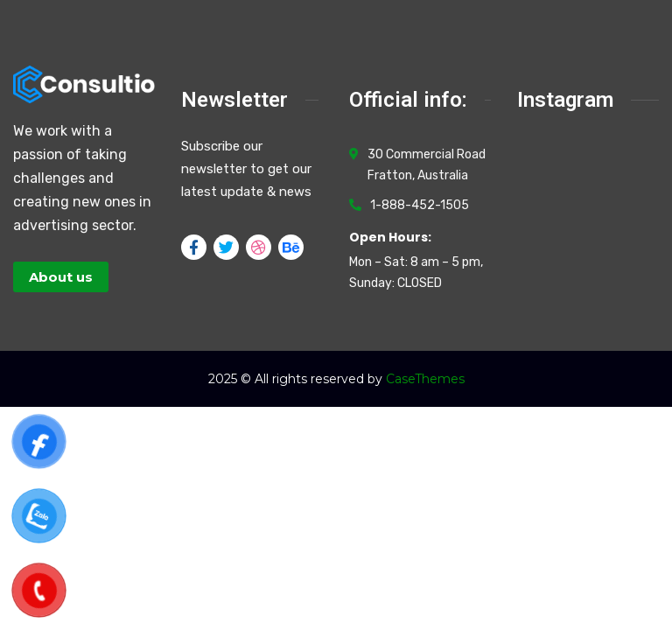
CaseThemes (425, 379)
